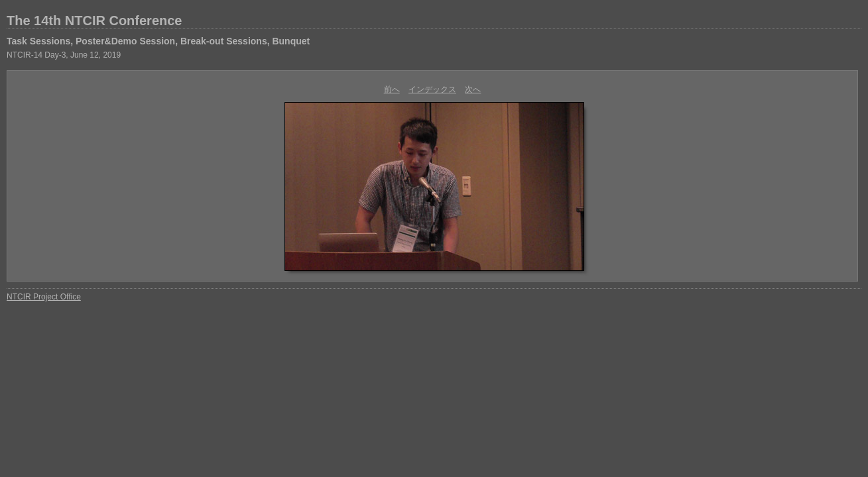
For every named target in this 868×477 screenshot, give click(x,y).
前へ (392, 89)
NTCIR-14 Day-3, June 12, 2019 (64, 55)
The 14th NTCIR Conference (94, 21)
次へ (473, 89)
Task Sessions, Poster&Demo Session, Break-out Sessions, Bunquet (158, 41)
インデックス (432, 89)
